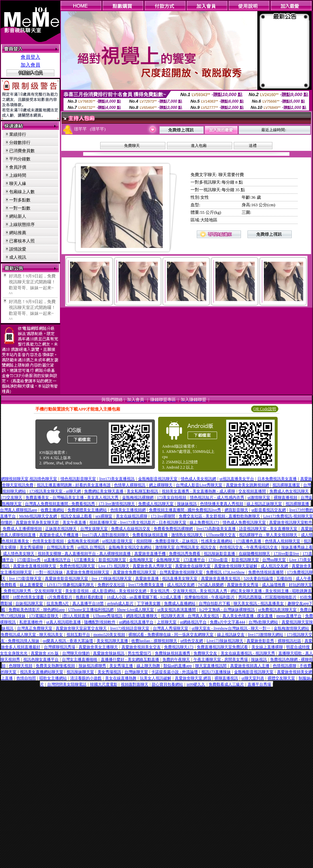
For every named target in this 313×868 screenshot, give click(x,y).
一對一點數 (20, 208)
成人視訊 (18, 257)
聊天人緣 (18, 183)
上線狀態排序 (22, 224)
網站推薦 (18, 233)
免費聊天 (132, 146)
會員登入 (30, 57)
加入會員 (30, 65)
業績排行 (18, 134)
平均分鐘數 (20, 159)
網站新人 (18, 216)
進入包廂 (199, 146)
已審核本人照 (22, 241)
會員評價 (18, 167)
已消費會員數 (22, 151)
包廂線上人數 (22, 192)
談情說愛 (18, 249)
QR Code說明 (265, 409)
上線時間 (18, 175)
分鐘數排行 (20, 142)
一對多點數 (20, 200)
